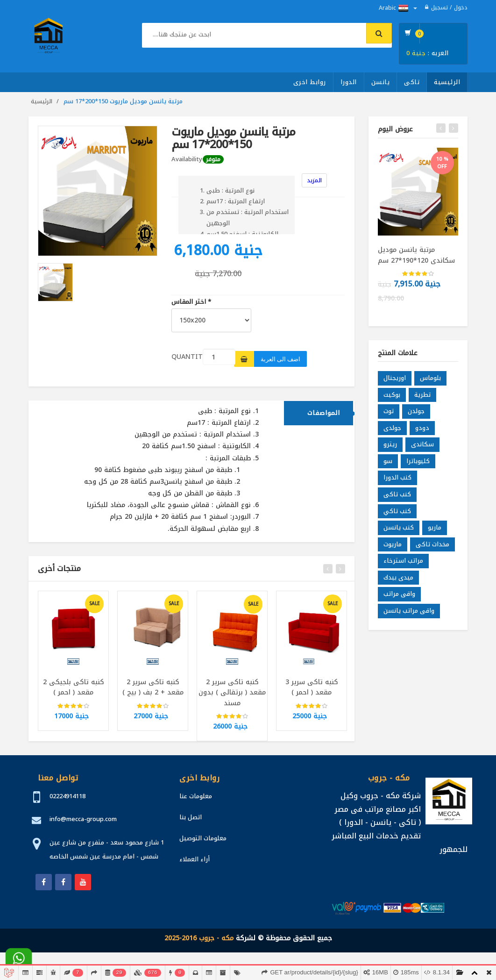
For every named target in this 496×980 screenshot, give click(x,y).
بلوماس (430, 381)
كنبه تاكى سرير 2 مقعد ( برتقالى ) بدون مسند (232, 695)
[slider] (73, 709)
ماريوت (393, 547)
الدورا (349, 82)
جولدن (416, 414)
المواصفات (324, 416)
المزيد (314, 180)
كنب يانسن (399, 530)
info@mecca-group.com (83, 819)
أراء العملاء (195, 859)
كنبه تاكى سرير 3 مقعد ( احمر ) (312, 690)
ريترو (390, 447)
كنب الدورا (397, 481)
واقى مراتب (399, 597)
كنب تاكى (397, 497)
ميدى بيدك (398, 580)
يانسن (381, 82)
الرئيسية (447, 82)
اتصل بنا (191, 817)
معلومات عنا (196, 796)
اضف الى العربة (280, 359)
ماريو (435, 530)
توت (389, 414)
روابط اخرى (310, 82)
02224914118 (67, 796)
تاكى (412, 82)
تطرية (422, 397)
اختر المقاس (191, 302)
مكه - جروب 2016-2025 (199, 938)
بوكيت (392, 397)
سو (388, 464)
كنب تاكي (397, 514)
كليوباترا (418, 464)
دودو (422, 431)
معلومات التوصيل (203, 838)
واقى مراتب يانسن (409, 613)
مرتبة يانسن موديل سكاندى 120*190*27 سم (416, 255)
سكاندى (422, 447)
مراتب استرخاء (403, 564)
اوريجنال (395, 381)
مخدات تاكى (432, 547)
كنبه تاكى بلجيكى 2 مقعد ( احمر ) (74, 690)
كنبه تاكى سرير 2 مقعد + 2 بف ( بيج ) (153, 690)
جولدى (392, 431)
